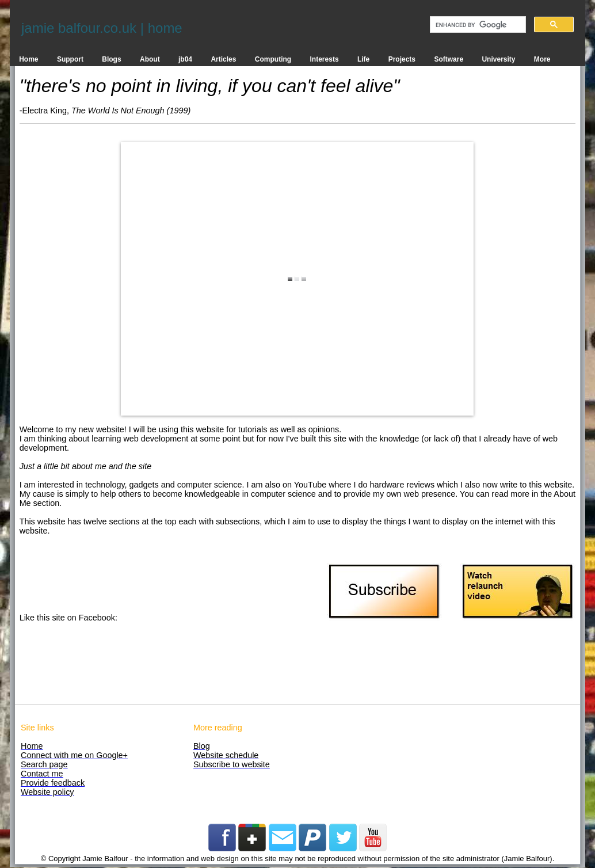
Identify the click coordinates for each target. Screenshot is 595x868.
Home (28, 59)
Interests (325, 59)
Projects (402, 59)
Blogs (111, 59)
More (542, 59)
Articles (223, 59)
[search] (477, 25)
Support (70, 59)
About (150, 59)
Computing (273, 59)
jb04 (185, 59)
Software (449, 59)
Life (363, 59)
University (498, 59)
